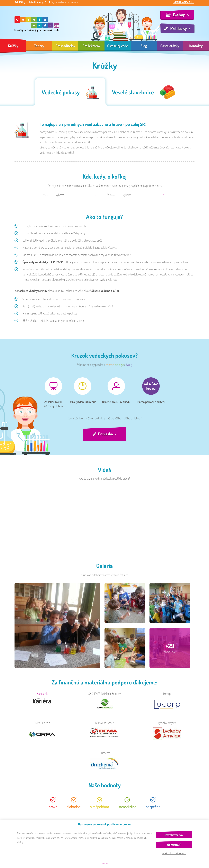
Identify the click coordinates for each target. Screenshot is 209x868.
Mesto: (111, 194)
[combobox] (75, 195)
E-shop (179, 15)
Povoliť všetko (174, 835)
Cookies (105, 863)
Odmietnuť (174, 845)
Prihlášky (179, 28)
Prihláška (106, 434)
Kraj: (45, 194)
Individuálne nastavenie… (174, 853)
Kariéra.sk (42, 694)
